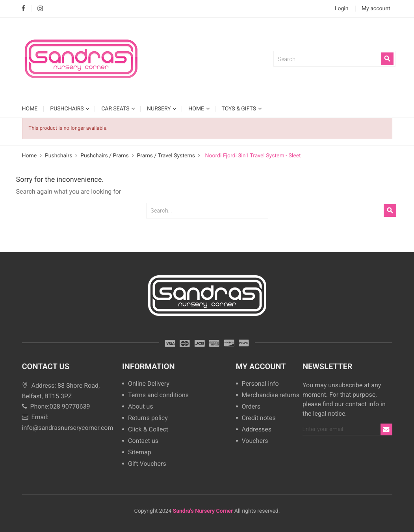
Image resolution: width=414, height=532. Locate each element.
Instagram (40, 9)
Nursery (160, 109)
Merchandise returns (269, 395)
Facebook (23, 9)
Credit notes (259, 418)
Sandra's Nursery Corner (203, 511)
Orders (251, 407)
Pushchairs (68, 109)
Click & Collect (148, 430)
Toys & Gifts (240, 109)
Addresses (257, 430)
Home (197, 109)
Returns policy (148, 418)
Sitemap (140, 453)
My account (261, 366)
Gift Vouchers (147, 464)
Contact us (143, 441)
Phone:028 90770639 (56, 406)
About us (141, 407)
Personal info (260, 384)
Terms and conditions (158, 395)
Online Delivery (149, 384)
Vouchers (255, 441)
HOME (30, 109)
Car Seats (116, 109)
